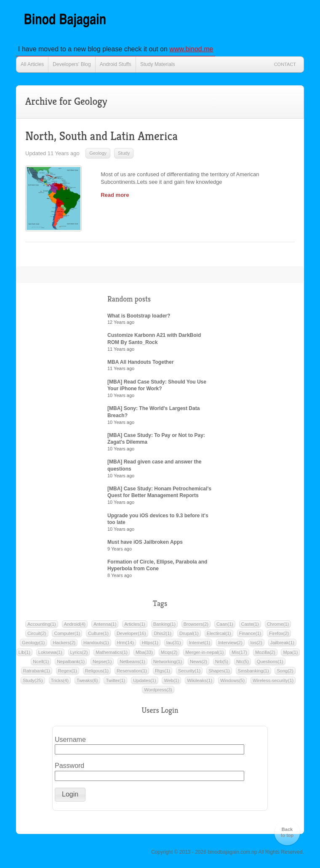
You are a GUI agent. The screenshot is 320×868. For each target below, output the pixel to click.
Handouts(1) (96, 643)
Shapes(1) (219, 671)
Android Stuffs (116, 64)
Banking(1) (164, 624)
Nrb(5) (222, 662)
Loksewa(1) (50, 652)
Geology (98, 153)
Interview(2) (230, 643)
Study (124, 153)
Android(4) (75, 624)
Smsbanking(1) (253, 671)
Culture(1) (98, 633)
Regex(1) (68, 671)
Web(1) (171, 680)
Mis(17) (239, 652)
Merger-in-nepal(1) (204, 652)
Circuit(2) (37, 633)
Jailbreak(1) (282, 643)
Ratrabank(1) (37, 671)
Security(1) (189, 671)
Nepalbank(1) (71, 662)
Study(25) (33, 680)
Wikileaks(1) (200, 680)
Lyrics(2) (79, 652)
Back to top (287, 832)
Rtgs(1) (163, 671)
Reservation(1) (132, 671)
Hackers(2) (64, 643)
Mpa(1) (290, 652)
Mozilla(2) (265, 652)
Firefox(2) (279, 633)
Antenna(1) (105, 624)
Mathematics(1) (112, 652)
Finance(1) (250, 633)
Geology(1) (33, 643)
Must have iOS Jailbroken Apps (145, 542)
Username (70, 740)
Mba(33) (144, 652)
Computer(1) (67, 633)
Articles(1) (135, 624)
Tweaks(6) (87, 680)
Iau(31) (174, 643)
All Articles (32, 64)
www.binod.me (191, 49)
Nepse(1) (102, 662)
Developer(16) (131, 633)
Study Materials (158, 64)
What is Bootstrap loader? (139, 316)
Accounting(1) (42, 624)
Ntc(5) (243, 662)
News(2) (199, 662)
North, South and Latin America (101, 136)
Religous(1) (97, 671)
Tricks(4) (60, 680)
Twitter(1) (115, 680)
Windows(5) (232, 680)
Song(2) (285, 671)
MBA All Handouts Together (141, 362)
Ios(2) (256, 643)
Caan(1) (225, 624)
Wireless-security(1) (273, 680)
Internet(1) (200, 643)
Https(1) (150, 643)
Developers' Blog (72, 64)
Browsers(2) (196, 624)
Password (69, 766)
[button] (70, 795)
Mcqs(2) (169, 652)
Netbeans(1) (132, 662)
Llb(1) (24, 652)
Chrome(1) (278, 624)
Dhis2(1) (163, 633)
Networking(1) (168, 662)
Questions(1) (270, 662)
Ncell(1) (41, 662)
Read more (115, 195)
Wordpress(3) (158, 690)
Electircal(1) (219, 633)
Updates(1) (144, 680)
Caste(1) (250, 624)
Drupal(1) (189, 633)
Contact (285, 64)
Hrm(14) (125, 643)
